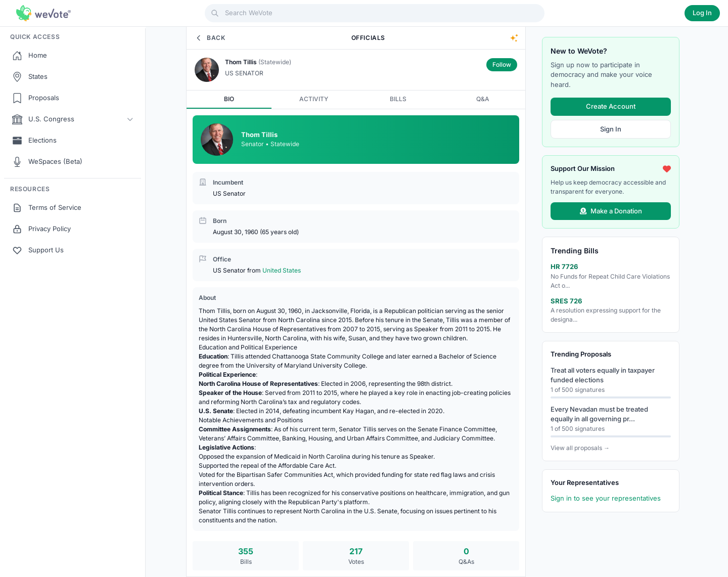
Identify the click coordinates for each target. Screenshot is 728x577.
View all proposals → (580, 447)
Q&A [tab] (483, 99)
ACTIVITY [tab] (314, 99)
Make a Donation (611, 210)
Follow (502, 64)
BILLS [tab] (398, 99)
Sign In (611, 128)
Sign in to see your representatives (606, 498)
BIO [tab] (229, 99)
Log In (702, 13)
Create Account (611, 106)
